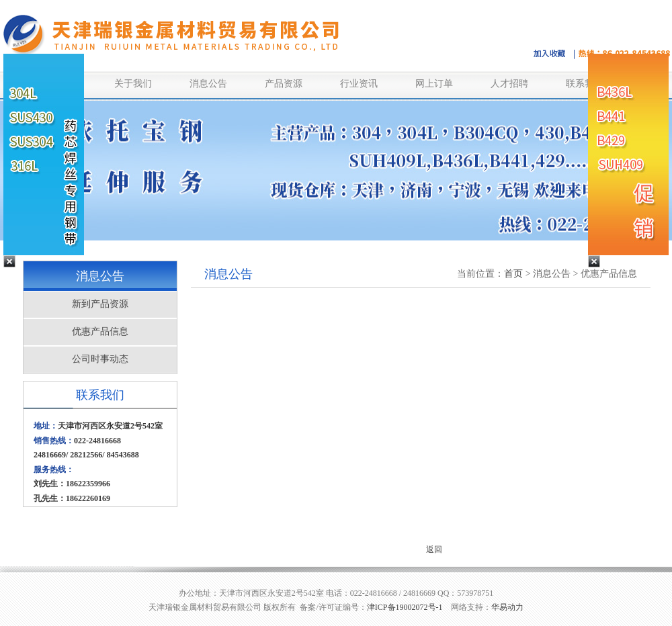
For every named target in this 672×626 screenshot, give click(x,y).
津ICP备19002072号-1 (405, 607)
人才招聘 (509, 84)
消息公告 (208, 84)
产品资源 (284, 84)
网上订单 (434, 84)
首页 (513, 274)
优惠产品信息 (100, 331)
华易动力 (507, 607)
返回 (434, 549)
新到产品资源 (100, 304)
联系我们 (585, 84)
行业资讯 (359, 84)
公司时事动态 (100, 359)
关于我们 (133, 84)
